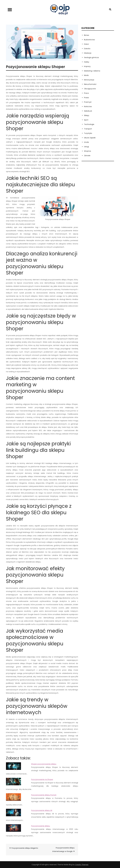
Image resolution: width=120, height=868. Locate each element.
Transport (88, 129)
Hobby (87, 62)
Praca (86, 93)
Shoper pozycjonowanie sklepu (44, 764)
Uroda (86, 142)
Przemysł (88, 102)
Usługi (86, 147)
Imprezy (87, 66)
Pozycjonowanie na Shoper (42, 779)
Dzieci (86, 44)
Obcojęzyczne (90, 89)
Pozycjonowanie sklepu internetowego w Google (63, 850)
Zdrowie (87, 156)
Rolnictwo (88, 107)
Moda (86, 75)
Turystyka (88, 133)
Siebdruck (88, 111)
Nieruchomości (90, 84)
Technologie (89, 124)
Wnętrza (87, 151)
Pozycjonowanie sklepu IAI (42, 810)
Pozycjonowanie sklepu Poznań (44, 795)
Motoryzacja (89, 80)
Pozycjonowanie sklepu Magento (25, 848)
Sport (86, 120)
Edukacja (88, 53)
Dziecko (87, 49)
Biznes (87, 35)
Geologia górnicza (91, 57)
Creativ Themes (82, 865)
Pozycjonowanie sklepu (41, 826)
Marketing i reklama (92, 71)
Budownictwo (89, 40)
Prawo (86, 98)
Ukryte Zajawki (90, 138)
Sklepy (87, 115)
